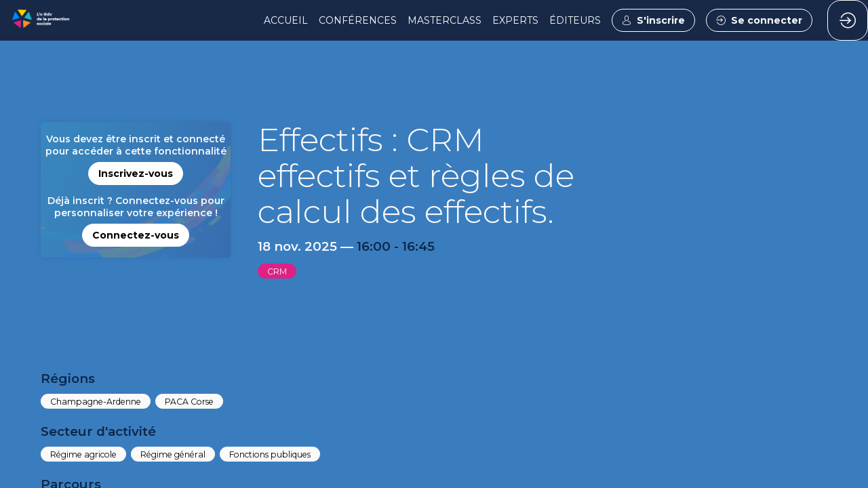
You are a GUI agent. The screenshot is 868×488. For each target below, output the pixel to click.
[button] (653, 20)
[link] (286, 20)
